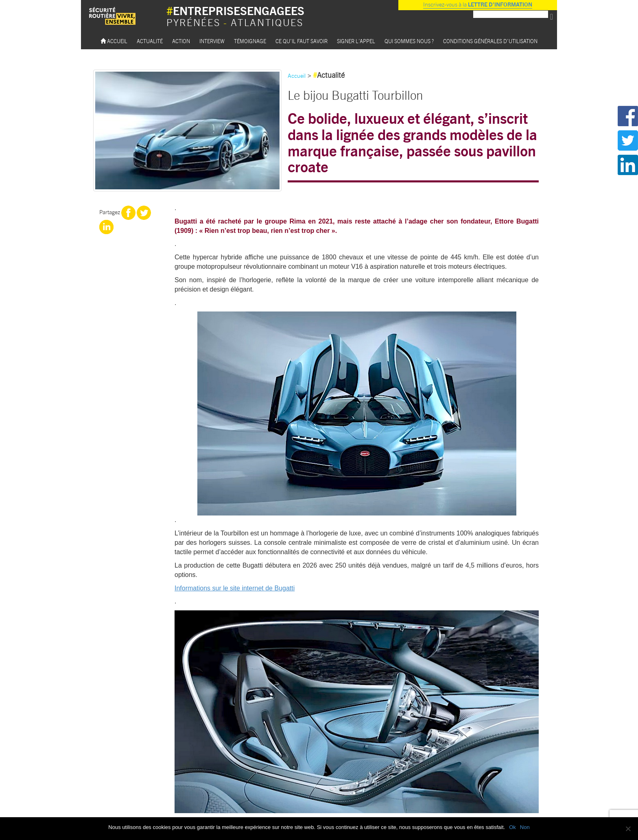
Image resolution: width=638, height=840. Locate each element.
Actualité (150, 41)
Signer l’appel (356, 41)
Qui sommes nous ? (409, 41)
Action (181, 41)
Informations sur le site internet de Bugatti (235, 588)
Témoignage (250, 41)
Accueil (114, 41)
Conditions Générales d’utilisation (490, 41)
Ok (512, 827)
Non (525, 827)
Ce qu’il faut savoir (302, 41)
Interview (212, 41)
